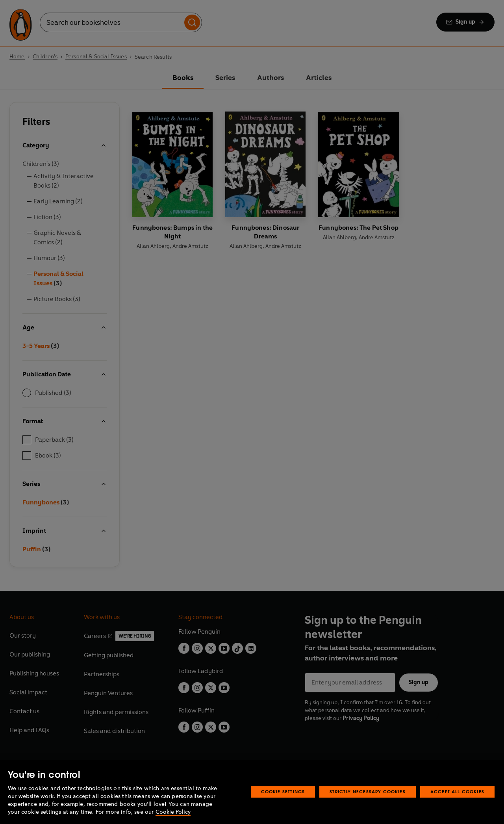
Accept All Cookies (457, 791)
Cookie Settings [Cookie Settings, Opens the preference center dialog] (283, 791)
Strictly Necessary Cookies (368, 791)
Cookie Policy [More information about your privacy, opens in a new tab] (173, 812)
